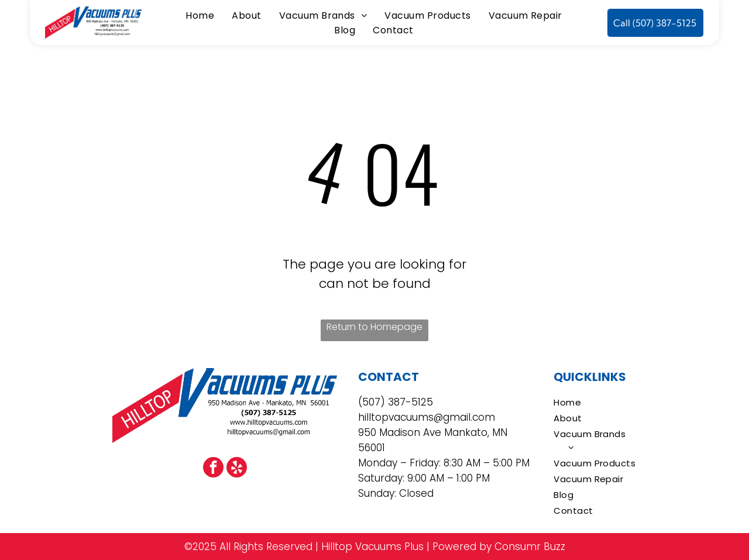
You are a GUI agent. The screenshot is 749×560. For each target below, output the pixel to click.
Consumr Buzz (530, 547)
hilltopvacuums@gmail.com (427, 417)
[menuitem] (200, 16)
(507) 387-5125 (396, 402)
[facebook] (213, 469)
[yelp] (237, 469)
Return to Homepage (374, 327)
